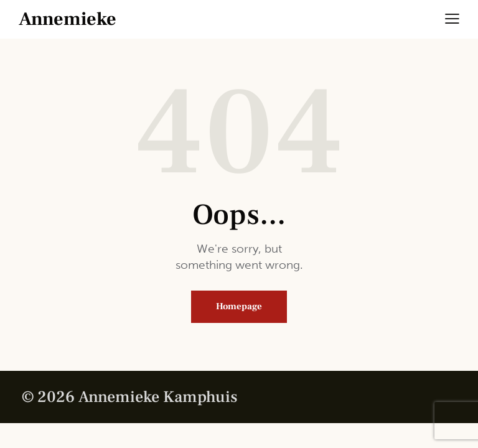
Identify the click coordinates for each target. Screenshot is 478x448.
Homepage (239, 306)
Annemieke (68, 19)
